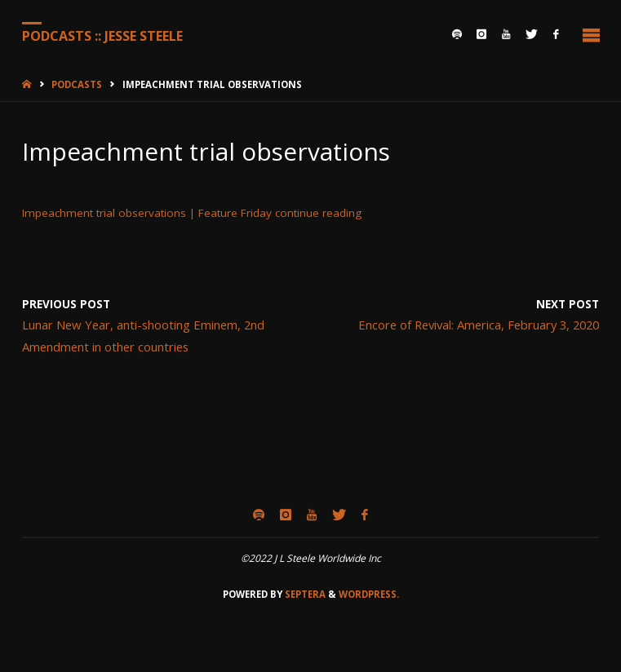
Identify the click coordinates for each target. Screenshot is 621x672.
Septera (304, 594)
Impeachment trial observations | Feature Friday (147, 213)
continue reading (318, 213)
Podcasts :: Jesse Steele (102, 35)
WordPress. (369, 594)
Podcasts (77, 84)
